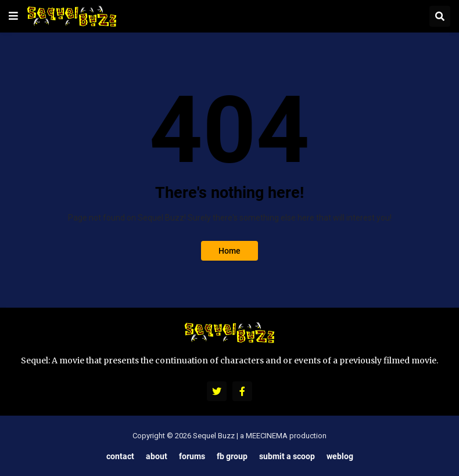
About (157, 456)
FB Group (232, 456)
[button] (13, 16)
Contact (120, 456)
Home (229, 250)
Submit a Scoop (287, 456)
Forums (192, 456)
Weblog (340, 456)
